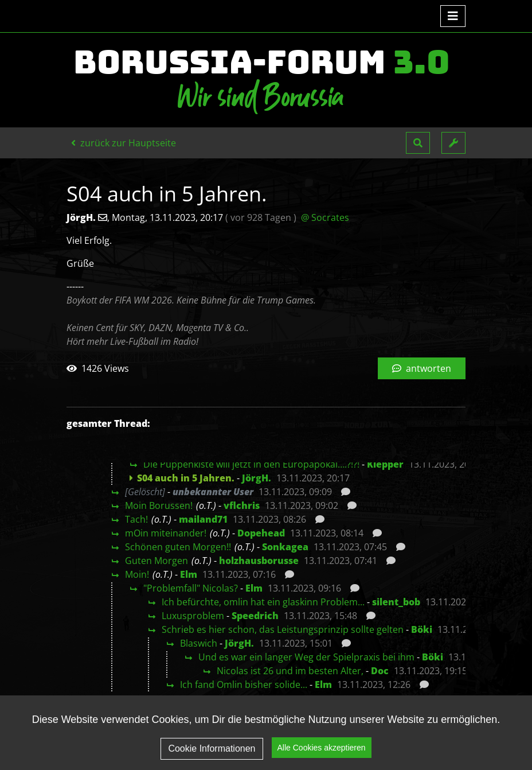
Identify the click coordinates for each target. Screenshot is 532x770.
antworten (422, 368)
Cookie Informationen (212, 749)
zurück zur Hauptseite (124, 143)
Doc (380, 671)
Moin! (137, 574)
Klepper (385, 464)
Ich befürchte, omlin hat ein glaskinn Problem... (263, 602)
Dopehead (261, 533)
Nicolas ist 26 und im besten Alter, (290, 671)
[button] (418, 143)
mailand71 (203, 519)
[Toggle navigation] (453, 16)
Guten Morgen (157, 561)
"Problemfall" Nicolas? (191, 588)
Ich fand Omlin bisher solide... (244, 685)
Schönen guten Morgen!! (178, 547)
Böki (422, 629)
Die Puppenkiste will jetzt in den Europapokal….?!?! (251, 464)
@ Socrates (325, 217)
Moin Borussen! (159, 505)
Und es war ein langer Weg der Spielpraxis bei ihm (306, 657)
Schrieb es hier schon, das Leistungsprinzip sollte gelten (283, 629)
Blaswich (199, 643)
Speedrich (255, 616)
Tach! (136, 519)
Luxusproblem (193, 616)
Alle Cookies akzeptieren (322, 749)
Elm (189, 574)
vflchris (242, 505)
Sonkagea (285, 547)
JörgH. (257, 478)
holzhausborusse (259, 561)
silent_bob (396, 602)
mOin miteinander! (166, 533)
